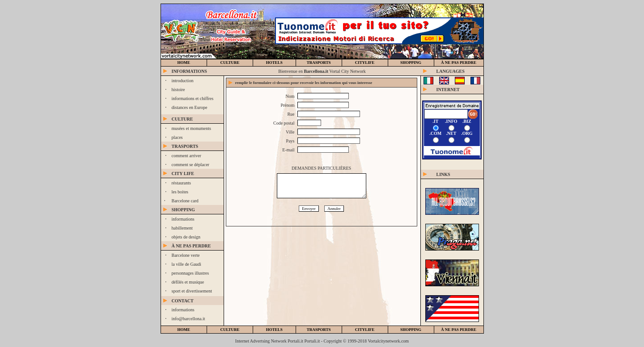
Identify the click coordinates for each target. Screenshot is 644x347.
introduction (183, 81)
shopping (411, 330)
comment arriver (186, 156)
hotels (274, 63)
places (177, 137)
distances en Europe (190, 107)
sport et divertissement (192, 291)
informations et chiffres (193, 98)
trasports (319, 63)
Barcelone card (185, 201)
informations (183, 219)
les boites (180, 192)
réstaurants (181, 183)
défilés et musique (188, 282)
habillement (182, 228)
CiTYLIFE (365, 63)
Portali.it (312, 341)
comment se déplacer (191, 165)
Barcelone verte (186, 255)
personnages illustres (191, 273)
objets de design (186, 237)
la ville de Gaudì (186, 264)
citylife (365, 330)
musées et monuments (191, 128)
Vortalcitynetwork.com (388, 341)
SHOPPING (411, 63)
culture (230, 63)
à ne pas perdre (459, 63)
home (184, 63)
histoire (178, 90)
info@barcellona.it (189, 319)
